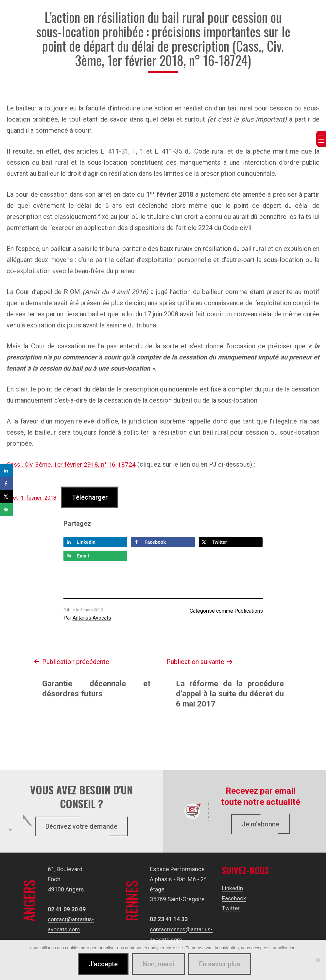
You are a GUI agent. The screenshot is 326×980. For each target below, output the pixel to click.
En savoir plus (220, 964)
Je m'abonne (260, 824)
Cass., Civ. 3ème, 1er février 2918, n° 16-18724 (73, 464)
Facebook (235, 898)
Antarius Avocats (92, 618)
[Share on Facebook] (163, 542)
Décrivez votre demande (81, 826)
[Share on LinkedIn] (95, 542)
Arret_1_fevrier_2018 (31, 498)
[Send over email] (95, 556)
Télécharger (90, 497)
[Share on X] (231, 542)
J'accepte (103, 964)
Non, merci (159, 964)
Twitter (231, 908)
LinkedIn (233, 888)
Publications (249, 611)
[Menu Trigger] (321, 139)
